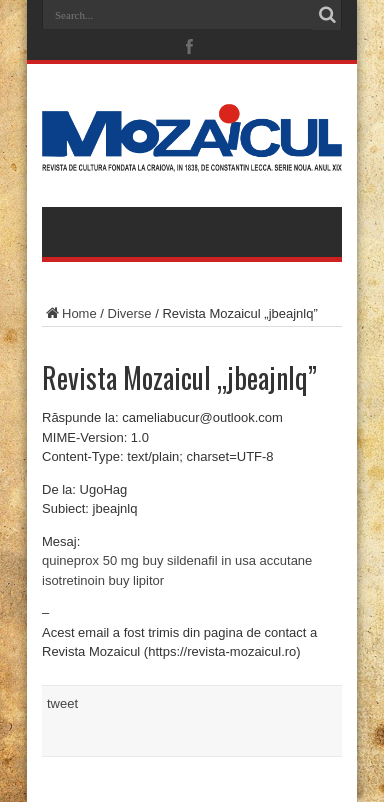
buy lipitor (137, 580)
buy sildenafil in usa (198, 560)
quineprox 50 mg (90, 560)
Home (69, 313)
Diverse (130, 313)
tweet (62, 703)
